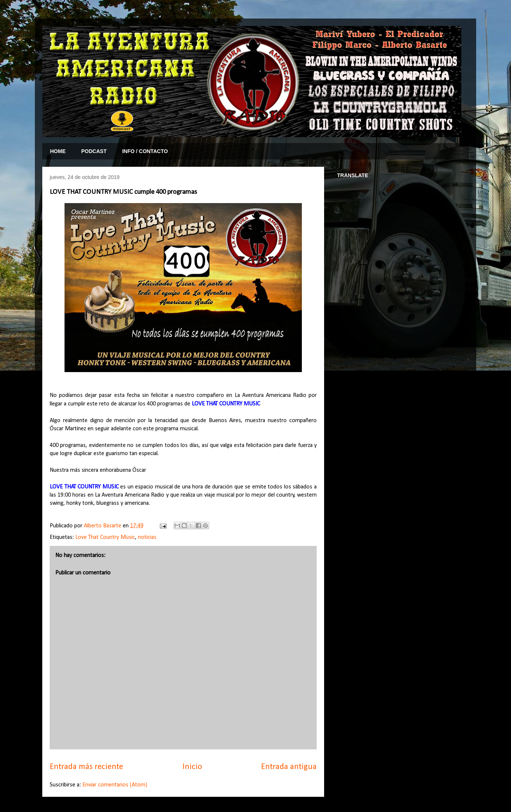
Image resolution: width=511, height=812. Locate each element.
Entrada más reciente (86, 767)
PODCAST (94, 151)
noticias (147, 537)
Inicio (192, 767)
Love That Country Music (105, 537)
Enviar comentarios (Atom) (115, 785)
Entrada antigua (289, 767)
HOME (58, 151)
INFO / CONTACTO (145, 151)
